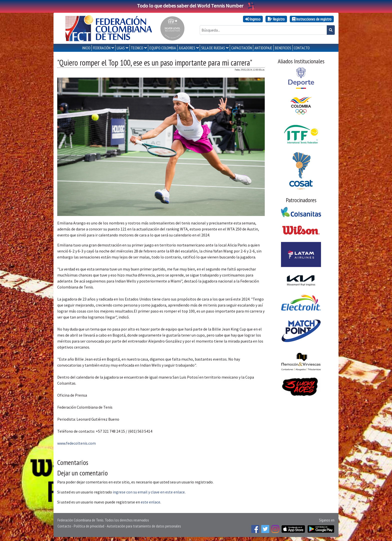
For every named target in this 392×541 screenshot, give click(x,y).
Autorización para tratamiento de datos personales (144, 526)
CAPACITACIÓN (242, 48)
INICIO (86, 48)
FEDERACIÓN (102, 48)
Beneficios (283, 48)
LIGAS (121, 48)
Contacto (64, 526)
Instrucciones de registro (312, 19)
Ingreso (253, 19)
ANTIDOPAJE (263, 48)
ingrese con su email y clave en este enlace (149, 492)
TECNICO (137, 48)
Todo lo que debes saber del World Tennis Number (196, 6)
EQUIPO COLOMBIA (163, 48)
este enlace (150, 502)
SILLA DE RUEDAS (213, 48)
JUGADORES (187, 48)
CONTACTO (302, 48)
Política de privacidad (89, 526)
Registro (276, 19)
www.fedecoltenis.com (76, 443)
